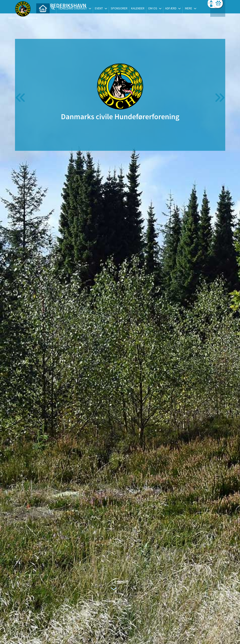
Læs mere (119, 586)
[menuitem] (43, 15)
